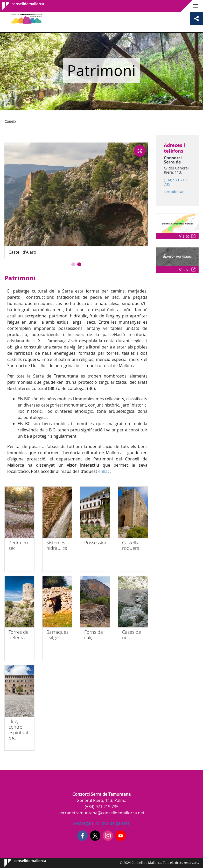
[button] (73, 264)
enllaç (104, 471)
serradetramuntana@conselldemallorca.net (177, 192)
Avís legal (82, 823)
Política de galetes (111, 823)
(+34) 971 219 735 (175, 182)
